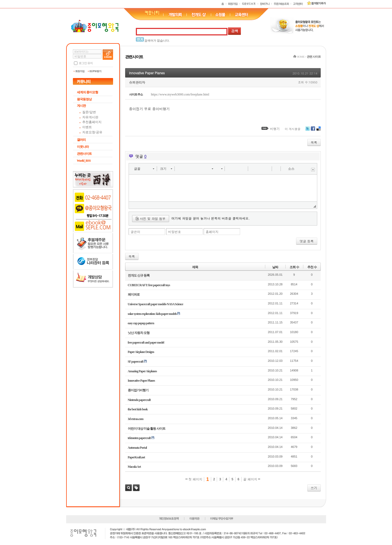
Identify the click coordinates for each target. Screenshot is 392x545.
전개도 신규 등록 (139, 275)
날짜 (275, 267)
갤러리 (81, 140)
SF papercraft (136, 362)
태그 (136, 488)
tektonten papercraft (139, 438)
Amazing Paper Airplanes (142, 371)
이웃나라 (83, 147)
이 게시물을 (293, 129)
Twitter (308, 130)
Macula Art (134, 467)
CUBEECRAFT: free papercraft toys (149, 285)
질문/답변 (89, 112)
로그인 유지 (86, 63)
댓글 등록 (307, 241)
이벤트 (87, 127)
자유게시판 (90, 117)
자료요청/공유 (92, 132)
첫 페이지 (194, 479)
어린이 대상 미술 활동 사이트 (147, 429)
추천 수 (312, 267)
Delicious (319, 130)
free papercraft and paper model (146, 343)
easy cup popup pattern (141, 323)
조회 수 (294, 267)
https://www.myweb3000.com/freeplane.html (180, 94)
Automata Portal (137, 448)
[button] (144, 169)
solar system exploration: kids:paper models (152, 314)
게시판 (81, 106)
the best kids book (138, 409)
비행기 (275, 129)
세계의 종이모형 (87, 92)
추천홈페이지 (92, 122)
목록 (314, 142)
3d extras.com (136, 419)
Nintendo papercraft (139, 400)
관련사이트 (84, 154)
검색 (128, 488)
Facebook (313, 130)
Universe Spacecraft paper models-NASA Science (156, 304)
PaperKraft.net (136, 457)
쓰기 (314, 488)
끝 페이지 (252, 479)
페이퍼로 (134, 294)
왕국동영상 (84, 99)
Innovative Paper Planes (147, 73)
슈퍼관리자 (137, 82)
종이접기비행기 (138, 390)
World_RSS (84, 161)
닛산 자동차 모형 (139, 333)
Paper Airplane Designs (141, 352)
